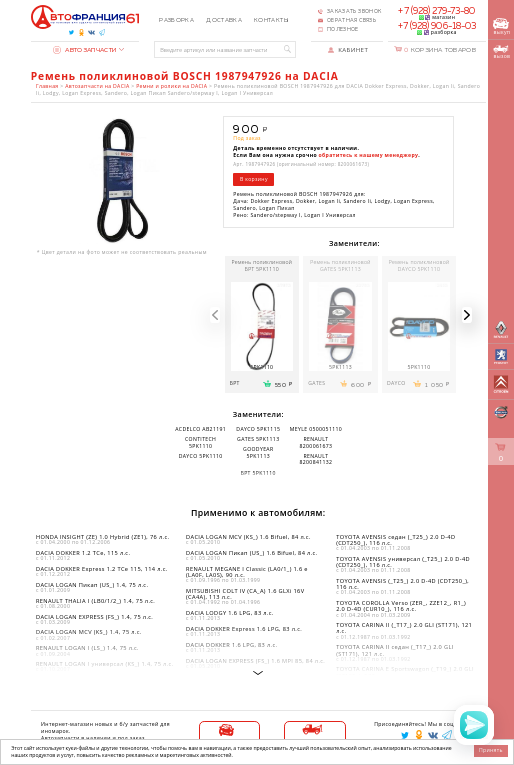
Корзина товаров (440, 50)
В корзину (254, 179)
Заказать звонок (354, 11)
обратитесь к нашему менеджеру (369, 155)
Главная (47, 86)
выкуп (501, 27)
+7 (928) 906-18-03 (437, 26)
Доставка (224, 20)
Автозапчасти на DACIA (97, 86)
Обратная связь (351, 20)
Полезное (343, 29)
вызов (501, 52)
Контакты (271, 20)
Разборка (176, 20)
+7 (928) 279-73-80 (436, 11)
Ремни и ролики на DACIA (171, 86)
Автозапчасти (84, 50)
